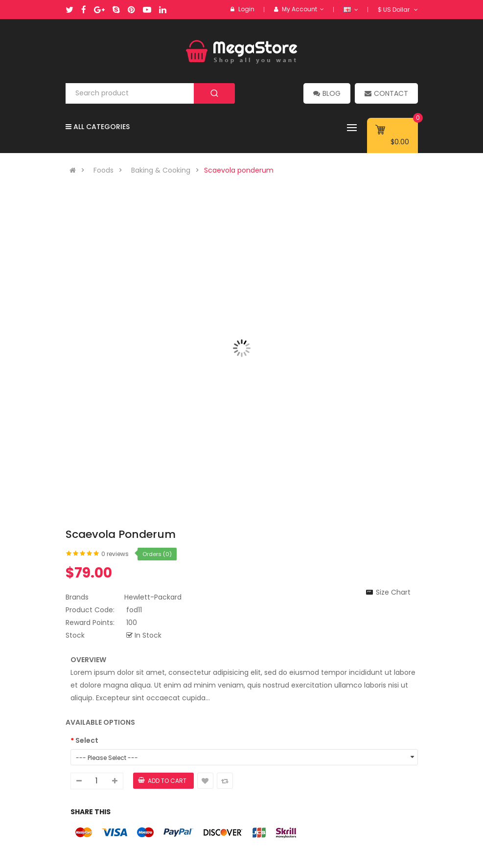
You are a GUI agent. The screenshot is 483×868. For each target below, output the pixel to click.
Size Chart (393, 592)
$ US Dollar (398, 10)
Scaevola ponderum (239, 170)
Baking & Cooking (161, 170)
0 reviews (115, 554)
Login (246, 9)
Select (87, 740)
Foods (103, 170)
